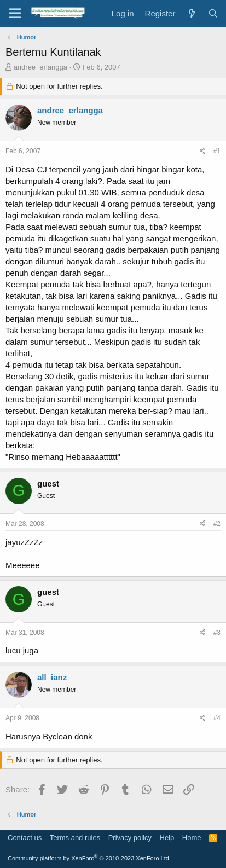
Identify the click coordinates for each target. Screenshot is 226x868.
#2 (217, 524)
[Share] (203, 151)
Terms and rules (75, 838)
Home (192, 838)
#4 (217, 718)
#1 (217, 151)
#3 (217, 633)
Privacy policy (130, 838)
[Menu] (15, 14)
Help (167, 838)
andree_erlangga (40, 67)
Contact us (25, 838)
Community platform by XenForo (89, 858)
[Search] (213, 13)
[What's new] (191, 13)
